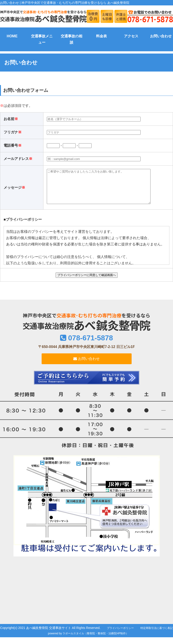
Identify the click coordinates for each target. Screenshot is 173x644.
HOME (12, 36)
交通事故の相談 (72, 39)
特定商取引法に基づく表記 (157, 635)
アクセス (131, 36)
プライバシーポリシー (120, 635)
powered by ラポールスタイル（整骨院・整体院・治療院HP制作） (88, 640)
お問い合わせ (161, 36)
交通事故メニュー (42, 39)
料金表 (101, 36)
